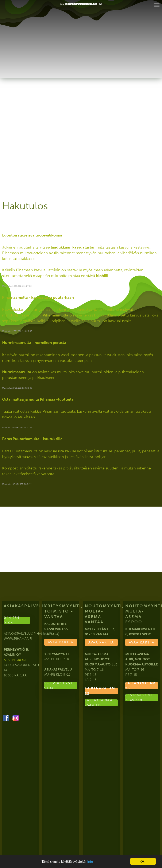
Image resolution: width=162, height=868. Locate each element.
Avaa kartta (61, 642)
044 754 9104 (12, 620)
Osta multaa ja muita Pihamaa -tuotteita (38, 399)
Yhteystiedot (81, 6)
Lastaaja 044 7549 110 (139, 698)
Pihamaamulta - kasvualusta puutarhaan (38, 297)
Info (90, 862)
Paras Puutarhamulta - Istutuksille (32, 439)
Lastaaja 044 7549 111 (99, 703)
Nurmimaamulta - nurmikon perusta (34, 343)
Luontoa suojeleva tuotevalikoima (32, 235)
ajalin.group (16, 660)
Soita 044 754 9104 (59, 685)
